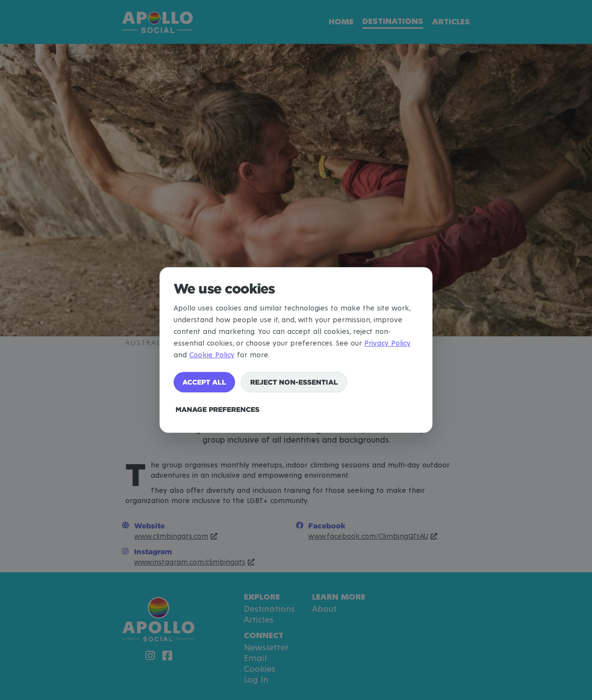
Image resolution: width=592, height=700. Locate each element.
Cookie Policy (212, 355)
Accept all (204, 382)
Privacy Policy (387, 343)
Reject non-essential (294, 382)
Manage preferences (217, 409)
